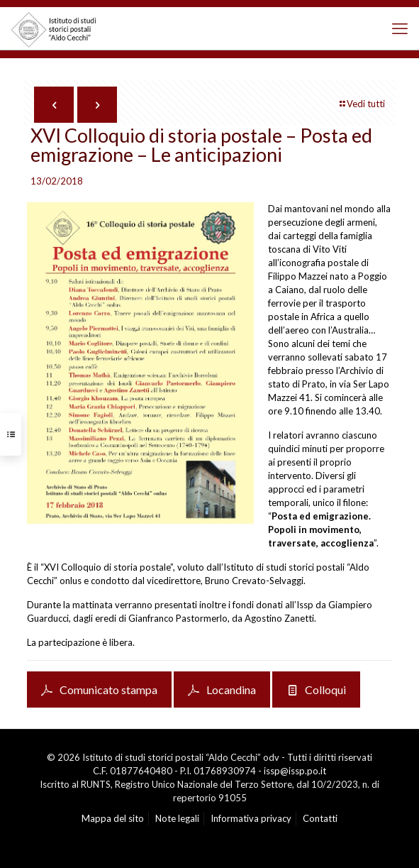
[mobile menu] (400, 28)
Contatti (320, 818)
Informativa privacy (251, 818)
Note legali (177, 818)
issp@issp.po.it (295, 771)
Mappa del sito (113, 818)
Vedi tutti (361, 104)
